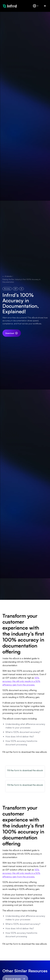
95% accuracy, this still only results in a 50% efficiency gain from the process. (21, 681)
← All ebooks (7, 276)
